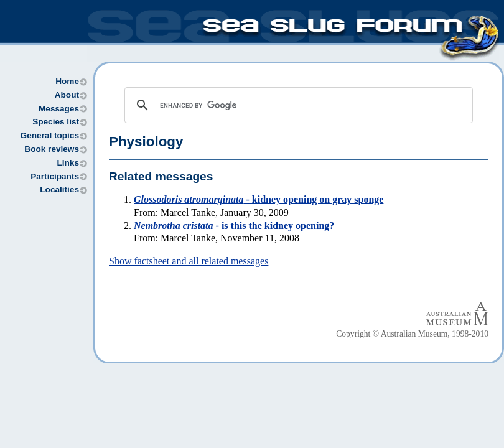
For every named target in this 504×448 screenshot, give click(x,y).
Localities (59, 189)
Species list (56, 122)
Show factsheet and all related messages (189, 261)
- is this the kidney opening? (234, 226)
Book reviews (52, 149)
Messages (59, 109)
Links (68, 163)
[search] (297, 105)
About (67, 95)
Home (67, 81)
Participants (55, 176)
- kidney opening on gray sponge (259, 199)
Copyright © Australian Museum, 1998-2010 (412, 334)
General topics (50, 135)
